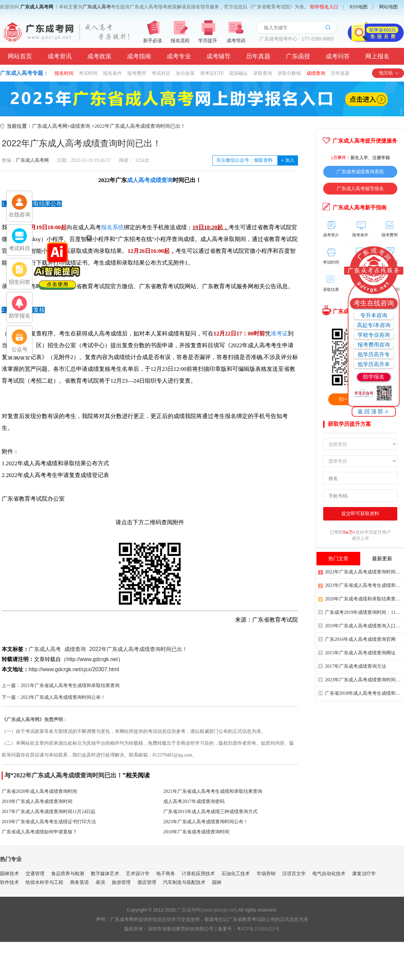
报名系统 (112, 227)
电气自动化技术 (329, 873)
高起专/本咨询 (374, 325)
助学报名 (374, 377)
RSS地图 (359, 7)
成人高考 (138, 180)
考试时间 (88, 73)
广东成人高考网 (37, 7)
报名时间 (64, 73)
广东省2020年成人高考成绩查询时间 (39, 791)
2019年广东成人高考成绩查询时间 (37, 801)
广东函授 (298, 56)
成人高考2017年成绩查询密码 (194, 801)
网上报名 (377, 56)
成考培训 (236, 41)
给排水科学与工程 (44, 882)
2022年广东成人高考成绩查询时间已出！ (140, 126)
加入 (288, 160)
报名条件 (112, 73)
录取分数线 (289, 73)
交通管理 (35, 873)
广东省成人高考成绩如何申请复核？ (39, 832)
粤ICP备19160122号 (258, 929)
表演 (100, 882)
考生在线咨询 (374, 303)
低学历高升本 (374, 364)
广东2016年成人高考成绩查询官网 (357, 639)
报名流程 (180, 41)
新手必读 (153, 41)
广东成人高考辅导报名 (360, 188)
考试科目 (161, 73)
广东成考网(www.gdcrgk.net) (207, 910)
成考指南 (139, 56)
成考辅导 (218, 56)
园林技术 (9, 873)
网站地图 (389, 7)
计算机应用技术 (198, 873)
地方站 (389, 73)
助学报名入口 (324, 7)
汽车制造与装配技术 (184, 882)
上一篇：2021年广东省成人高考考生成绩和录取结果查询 (61, 686)
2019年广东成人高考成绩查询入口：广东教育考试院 (361, 625)
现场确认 (238, 73)
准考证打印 (212, 73)
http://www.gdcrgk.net (92, 659)
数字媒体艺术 (105, 873)
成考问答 (338, 56)
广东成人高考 (45, 649)
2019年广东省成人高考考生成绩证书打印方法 (49, 822)
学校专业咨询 (374, 335)
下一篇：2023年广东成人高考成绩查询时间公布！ (54, 697)
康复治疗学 (364, 873)
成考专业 (179, 56)
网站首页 (20, 56)
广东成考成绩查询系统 (360, 172)
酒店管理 (147, 882)
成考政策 (99, 56)
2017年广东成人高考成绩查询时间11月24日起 (49, 812)
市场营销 (266, 873)
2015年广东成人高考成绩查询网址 (357, 652)
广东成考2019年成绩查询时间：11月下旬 (361, 612)
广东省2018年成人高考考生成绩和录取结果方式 (361, 693)
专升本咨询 (374, 315)
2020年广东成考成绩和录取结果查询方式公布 (361, 598)
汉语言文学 (294, 873)
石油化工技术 (236, 873)
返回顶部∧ (374, 411)
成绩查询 (316, 73)
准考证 (279, 334)
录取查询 (263, 73)
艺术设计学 (138, 873)
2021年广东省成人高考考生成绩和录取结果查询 (213, 791)
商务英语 (79, 882)
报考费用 (137, 73)
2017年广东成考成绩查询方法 (352, 666)
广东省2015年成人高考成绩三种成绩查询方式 (210, 812)
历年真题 (258, 56)
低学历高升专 (374, 354)
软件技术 (9, 882)
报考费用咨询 (374, 345)
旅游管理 (121, 882)
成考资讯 (60, 56)
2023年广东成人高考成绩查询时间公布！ (206, 822)
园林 (217, 882)
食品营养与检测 (68, 873)
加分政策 (185, 73)
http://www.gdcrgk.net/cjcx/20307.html (74, 669)
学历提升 (208, 41)
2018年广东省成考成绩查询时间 (196, 832)
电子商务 (166, 873)
